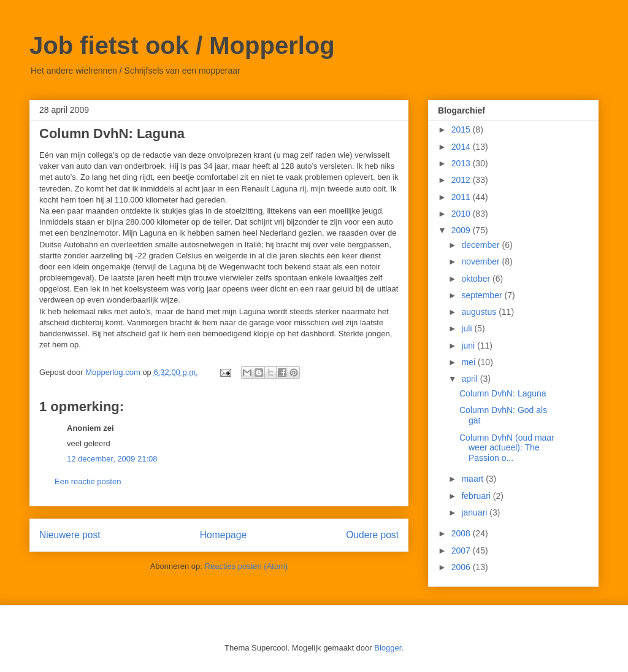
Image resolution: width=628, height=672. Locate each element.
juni (469, 346)
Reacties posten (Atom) (247, 566)
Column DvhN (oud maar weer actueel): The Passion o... (507, 448)
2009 (462, 230)
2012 (462, 180)
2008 (462, 533)
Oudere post (372, 535)
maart (473, 479)
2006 (462, 567)
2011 (462, 197)
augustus (480, 312)
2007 (462, 550)
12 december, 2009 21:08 (112, 459)
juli (468, 328)
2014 (462, 147)
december (481, 245)
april (470, 379)
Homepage (223, 535)
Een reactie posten (88, 481)
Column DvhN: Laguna (503, 393)
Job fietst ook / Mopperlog (182, 45)
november (481, 261)
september (483, 295)
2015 (462, 129)
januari (475, 512)
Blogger (388, 648)
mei (469, 362)
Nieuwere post (70, 535)
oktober (477, 279)
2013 (462, 163)
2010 (462, 214)
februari (477, 496)
